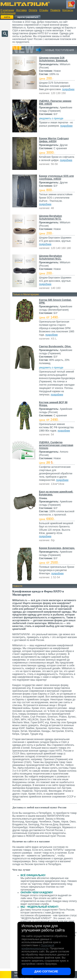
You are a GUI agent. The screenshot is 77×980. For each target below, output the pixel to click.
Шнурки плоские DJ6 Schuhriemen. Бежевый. (53, 59)
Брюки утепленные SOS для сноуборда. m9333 (56, 177)
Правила (55, 10)
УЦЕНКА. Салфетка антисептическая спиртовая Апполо (56, 445)
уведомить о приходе (51, 118)
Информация (8, 13)
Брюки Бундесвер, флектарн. (57, 548)
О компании (7, 10)
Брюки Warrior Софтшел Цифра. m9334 (54, 140)
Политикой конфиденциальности (38, 947)
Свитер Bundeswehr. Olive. (55, 346)
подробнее (68, 89)
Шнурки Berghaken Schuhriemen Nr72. (51, 217)
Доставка (21, 10)
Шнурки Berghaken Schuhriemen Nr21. (51, 257)
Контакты (68, 10)
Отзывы (44, 10)
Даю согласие (46, 971)
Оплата (33, 10)
